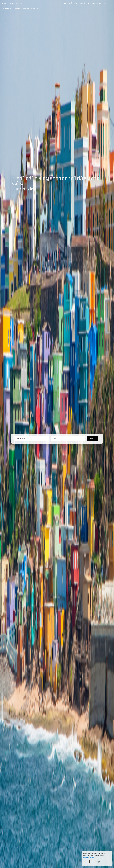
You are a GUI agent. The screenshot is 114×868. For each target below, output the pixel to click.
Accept (97, 862)
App (106, 3)
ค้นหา (92, 439)
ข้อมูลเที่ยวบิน (97, 3)
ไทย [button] (111, 3)
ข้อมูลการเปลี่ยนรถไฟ (70, 3)
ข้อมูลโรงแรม (85, 3)
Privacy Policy (88, 858)
